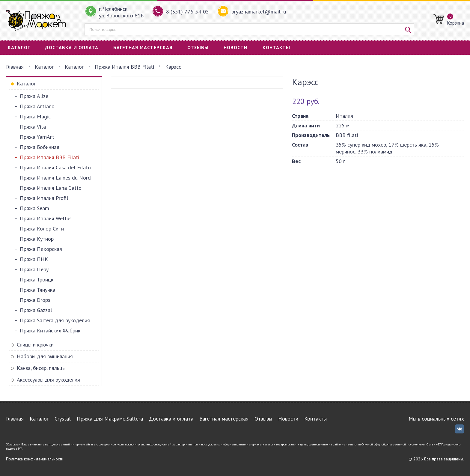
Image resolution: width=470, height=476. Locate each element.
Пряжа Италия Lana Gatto (51, 188)
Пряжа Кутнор (37, 239)
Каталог (19, 47)
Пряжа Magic (35, 116)
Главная (15, 67)
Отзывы (198, 47)
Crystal (63, 419)
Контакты (276, 47)
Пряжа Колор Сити (42, 229)
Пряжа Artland (37, 106)
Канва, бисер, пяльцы (41, 368)
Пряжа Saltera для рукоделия (55, 320)
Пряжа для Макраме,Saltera (110, 419)
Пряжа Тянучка (37, 290)
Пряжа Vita (33, 127)
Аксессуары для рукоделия (48, 380)
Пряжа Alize (34, 96)
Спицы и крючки (35, 345)
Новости (236, 47)
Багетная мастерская (143, 47)
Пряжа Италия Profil (44, 198)
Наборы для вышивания (45, 356)
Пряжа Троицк (37, 280)
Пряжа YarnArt (37, 137)
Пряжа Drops (35, 300)
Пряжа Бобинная (40, 147)
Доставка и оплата (72, 47)
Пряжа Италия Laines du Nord (55, 178)
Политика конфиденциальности (35, 459)
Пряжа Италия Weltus (46, 218)
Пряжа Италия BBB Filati (124, 67)
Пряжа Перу (34, 269)
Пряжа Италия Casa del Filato (55, 167)
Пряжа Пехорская (41, 249)
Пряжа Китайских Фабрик (50, 330)
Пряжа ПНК (34, 259)
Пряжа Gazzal (36, 310)
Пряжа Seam (34, 208)
